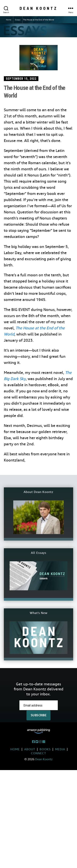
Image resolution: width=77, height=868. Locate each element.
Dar (13, 379)
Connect (38, 753)
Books (45, 749)
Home (9, 20)
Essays (18, 20)
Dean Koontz (39, 8)
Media (60, 749)
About (30, 749)
